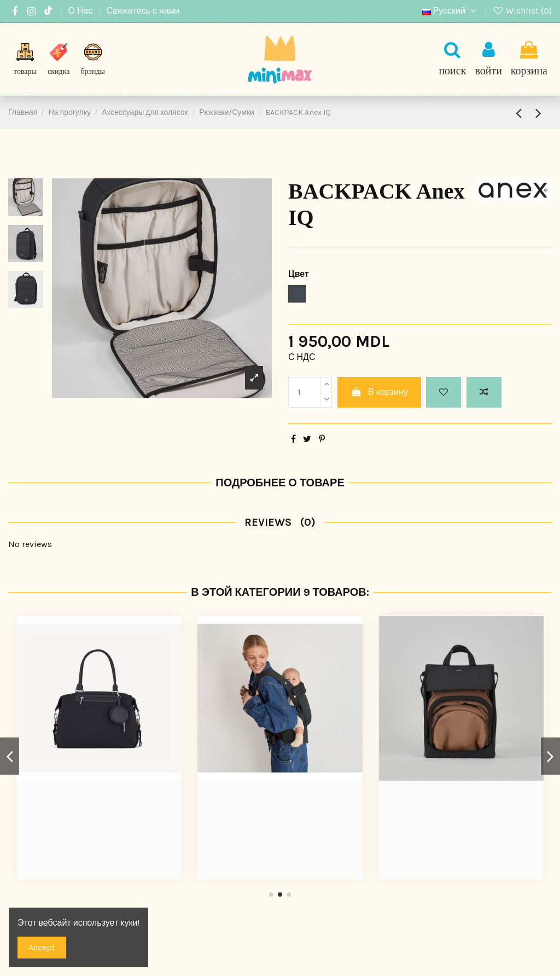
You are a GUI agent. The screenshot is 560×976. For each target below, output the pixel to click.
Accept (42, 947)
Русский (451, 11)
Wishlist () (522, 11)
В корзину (379, 392)
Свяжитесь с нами (143, 11)
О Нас (82, 11)
